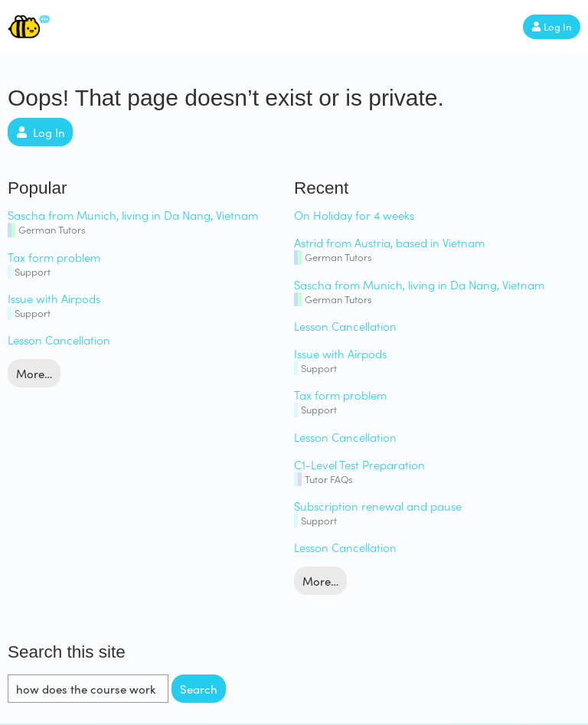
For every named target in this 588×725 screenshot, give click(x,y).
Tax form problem (54, 257)
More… (34, 374)
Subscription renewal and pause (378, 506)
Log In (552, 27)
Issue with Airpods (54, 298)
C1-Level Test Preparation (359, 464)
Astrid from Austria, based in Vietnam (389, 242)
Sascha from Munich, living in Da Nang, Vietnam (133, 215)
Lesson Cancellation (59, 340)
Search (199, 689)
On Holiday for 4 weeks (354, 215)
